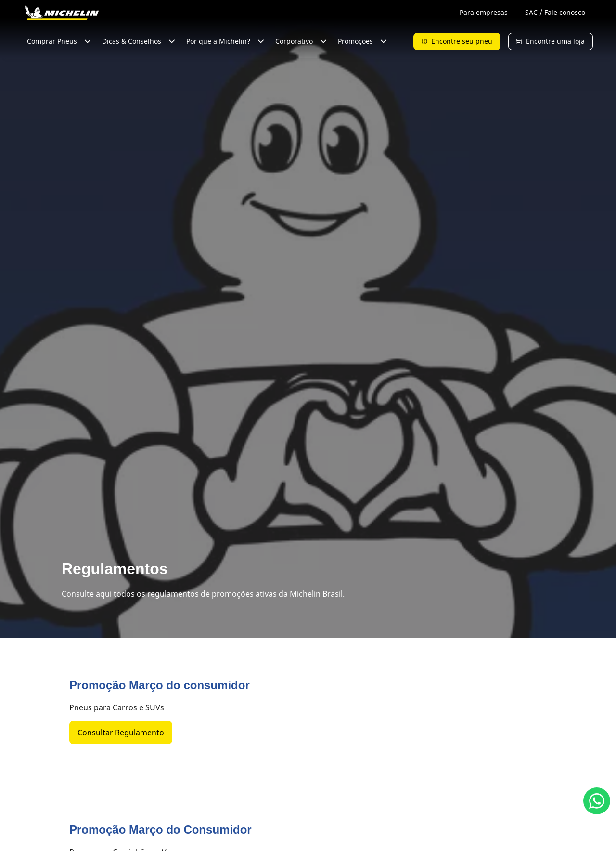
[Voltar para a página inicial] (62, 13)
